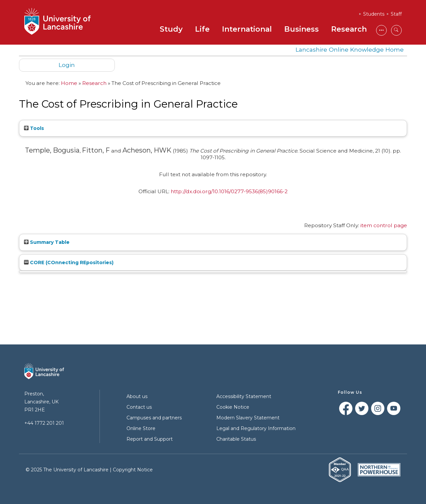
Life (202, 29)
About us (137, 396)
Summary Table (47, 242)
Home (69, 83)
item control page (384, 225)
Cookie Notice (233, 407)
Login (67, 65)
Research (349, 29)
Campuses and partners (154, 418)
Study (171, 29)
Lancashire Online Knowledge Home (350, 49)
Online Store (141, 428)
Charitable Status (236, 439)
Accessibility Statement (244, 396)
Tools (34, 128)
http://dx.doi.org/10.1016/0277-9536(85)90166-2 (229, 191)
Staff (396, 14)
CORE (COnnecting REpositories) (69, 262)
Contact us (139, 407)
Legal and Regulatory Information (256, 428)
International (247, 29)
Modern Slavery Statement (248, 418)
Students (374, 14)
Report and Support (150, 439)
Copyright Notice (133, 470)
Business (302, 29)
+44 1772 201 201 (44, 423)
